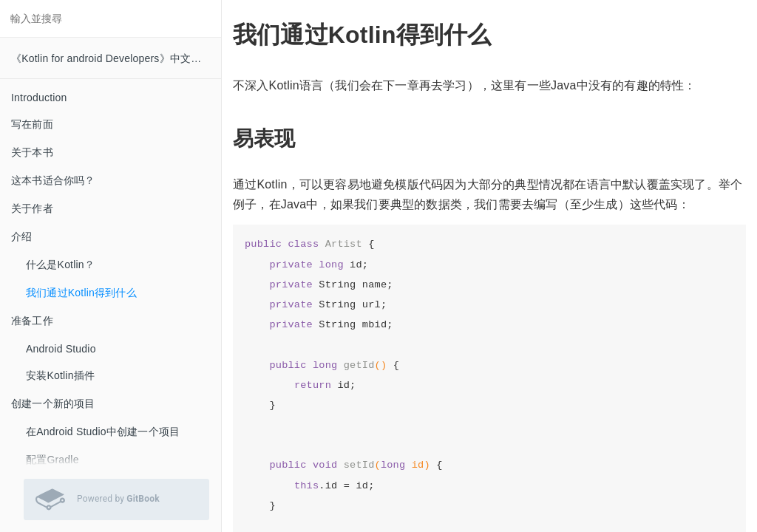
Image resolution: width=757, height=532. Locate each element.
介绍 (21, 236)
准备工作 (32, 321)
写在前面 (32, 124)
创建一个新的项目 (53, 403)
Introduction (39, 98)
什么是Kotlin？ (60, 265)
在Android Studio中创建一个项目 (103, 432)
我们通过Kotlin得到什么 (81, 293)
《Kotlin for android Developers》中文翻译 (112, 58)
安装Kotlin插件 (60, 375)
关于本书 (32, 152)
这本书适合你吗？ (53, 180)
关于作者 (32, 208)
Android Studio (61, 349)
